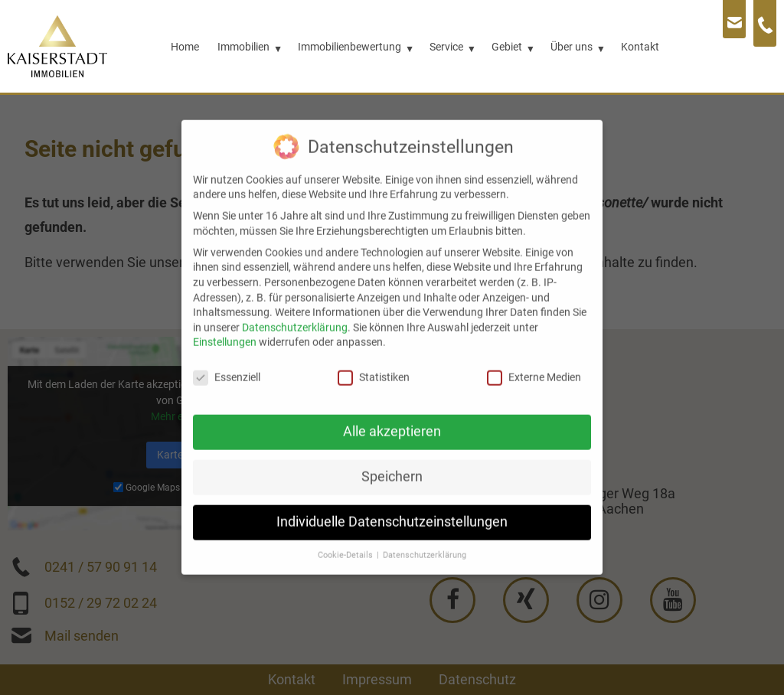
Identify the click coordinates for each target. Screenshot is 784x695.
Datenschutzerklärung (295, 312)
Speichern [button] (392, 462)
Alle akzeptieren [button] (392, 416)
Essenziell (227, 362)
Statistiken (374, 362)
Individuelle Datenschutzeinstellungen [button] (392, 507)
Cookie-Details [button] (346, 540)
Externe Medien (534, 362)
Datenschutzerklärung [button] (425, 540)
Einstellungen (225, 327)
